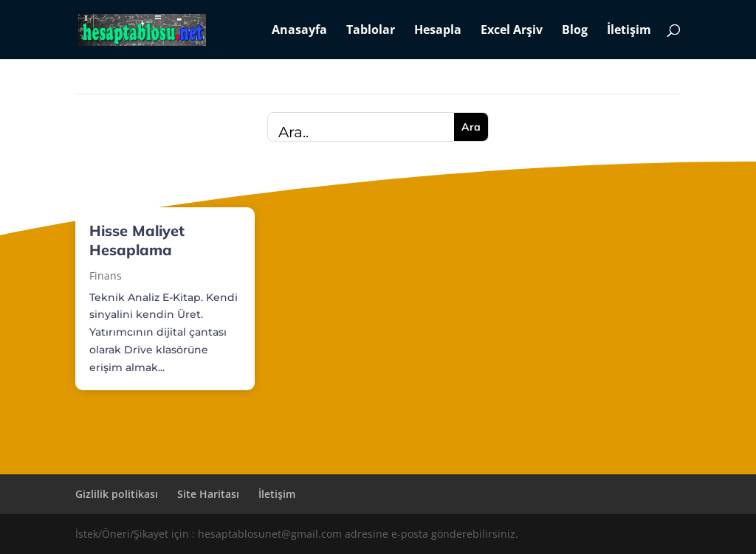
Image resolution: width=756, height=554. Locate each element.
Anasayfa (299, 31)
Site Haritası (208, 494)
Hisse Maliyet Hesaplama (137, 240)
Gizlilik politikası (117, 494)
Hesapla (438, 31)
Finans (106, 276)
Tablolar (371, 31)
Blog (575, 31)
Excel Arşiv (512, 31)
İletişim (629, 31)
